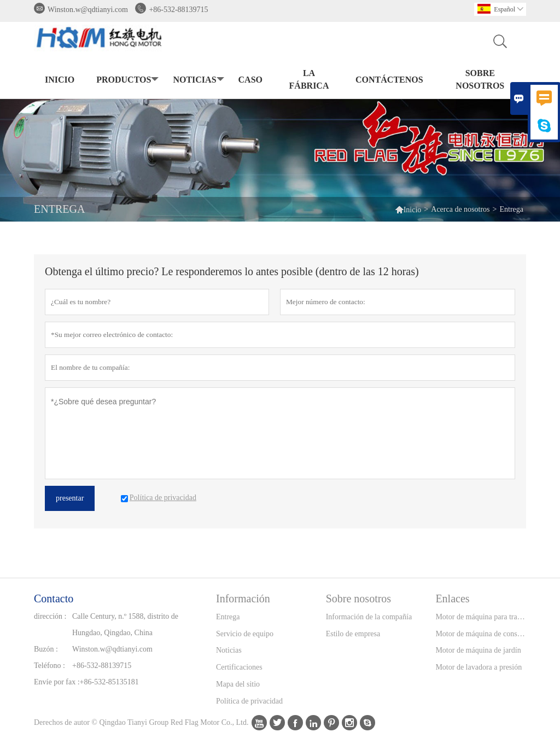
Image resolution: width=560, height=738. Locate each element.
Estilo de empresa (353, 634)
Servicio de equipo (245, 634)
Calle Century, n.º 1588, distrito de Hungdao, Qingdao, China (125, 624)
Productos (126, 80)
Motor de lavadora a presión (479, 667)
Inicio (60, 80)
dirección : (50, 616)
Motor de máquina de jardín (478, 650)
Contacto (54, 598)
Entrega (228, 617)
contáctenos (389, 80)
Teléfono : (49, 666)
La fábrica (309, 79)
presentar (70, 498)
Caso (250, 80)
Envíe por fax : (57, 682)
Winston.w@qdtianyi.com (88, 10)
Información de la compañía (369, 617)
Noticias (229, 650)
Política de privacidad (249, 701)
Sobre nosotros (480, 79)
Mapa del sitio (238, 684)
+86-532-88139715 (178, 10)
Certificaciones (239, 667)
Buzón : (46, 649)
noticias (197, 80)
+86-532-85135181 (109, 682)
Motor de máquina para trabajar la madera (480, 617)
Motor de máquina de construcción (480, 634)
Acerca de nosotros (460, 209)
